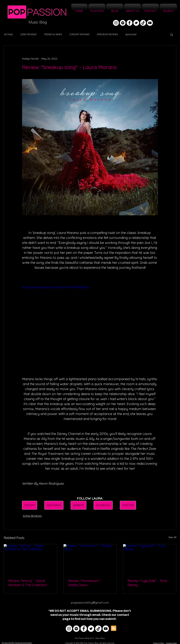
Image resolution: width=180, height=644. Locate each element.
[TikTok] (143, 23)
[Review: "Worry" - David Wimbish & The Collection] (30, 559)
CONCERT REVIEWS (79, 34)
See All (172, 537)
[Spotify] (123, 23)
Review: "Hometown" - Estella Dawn (85, 583)
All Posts (8, 34)
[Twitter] (136, 23)
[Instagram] (116, 23)
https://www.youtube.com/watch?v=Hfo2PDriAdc (55, 287)
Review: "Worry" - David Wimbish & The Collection (28, 583)
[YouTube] (150, 23)
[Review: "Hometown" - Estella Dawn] (90, 559)
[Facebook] (129, 23)
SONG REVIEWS (28, 34)
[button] (172, 34)
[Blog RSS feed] (114, 628)
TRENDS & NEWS (53, 34)
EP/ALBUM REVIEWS (107, 34)
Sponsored (131, 34)
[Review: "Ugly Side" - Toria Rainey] (150, 559)
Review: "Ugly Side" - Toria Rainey (147, 583)
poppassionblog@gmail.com (90, 602)
